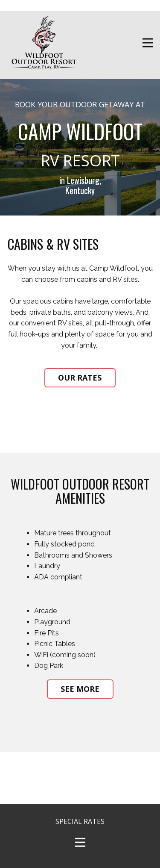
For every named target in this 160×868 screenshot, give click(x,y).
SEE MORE (80, 689)
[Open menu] (148, 43)
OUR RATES (80, 378)
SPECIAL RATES (80, 821)
